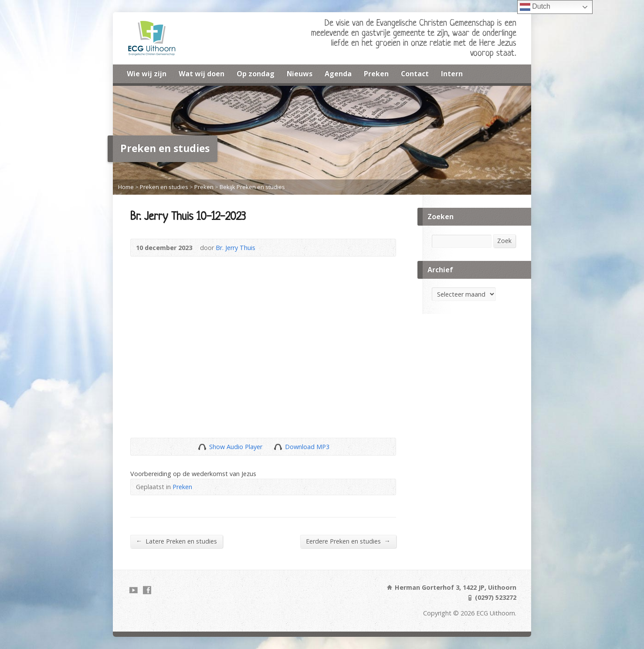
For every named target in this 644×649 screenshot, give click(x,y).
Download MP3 (307, 447)
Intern (452, 74)
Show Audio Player (202, 447)
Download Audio (278, 447)
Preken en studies (164, 187)
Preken (376, 74)
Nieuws (300, 74)
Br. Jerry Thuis (236, 248)
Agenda (338, 74)
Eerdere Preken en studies (348, 541)
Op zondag (256, 74)
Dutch (535, 7)
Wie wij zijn (147, 74)
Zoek (504, 241)
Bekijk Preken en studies (252, 187)
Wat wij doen (202, 74)
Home (126, 187)
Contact (415, 74)
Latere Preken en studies (176, 541)
